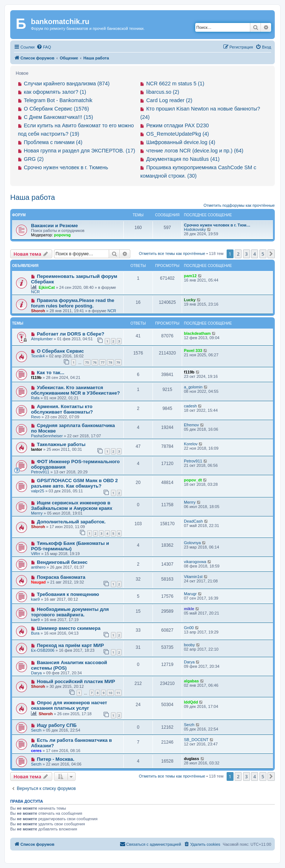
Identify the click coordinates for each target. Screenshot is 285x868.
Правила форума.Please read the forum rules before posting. (73, 303)
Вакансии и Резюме (54, 226)
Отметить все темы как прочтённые (172, 253)
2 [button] (238, 254)
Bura (35, 633)
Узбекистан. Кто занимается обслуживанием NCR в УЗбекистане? (76, 390)
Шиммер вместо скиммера (69, 628)
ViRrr (36, 554)
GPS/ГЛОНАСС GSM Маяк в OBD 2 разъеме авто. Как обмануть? (74, 483)
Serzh (36, 730)
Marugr (190, 594)
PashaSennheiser (47, 436)
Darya (36, 673)
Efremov (191, 425)
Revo (36, 417)
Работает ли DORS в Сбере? (71, 334)
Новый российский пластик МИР (76, 681)
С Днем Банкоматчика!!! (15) (58, 117)
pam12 (190, 276)
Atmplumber (42, 339)
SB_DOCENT (196, 740)
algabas (191, 681)
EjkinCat (47, 287)
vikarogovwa (195, 562)
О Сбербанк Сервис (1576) (56, 109)
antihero (38, 567)
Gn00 (189, 628)
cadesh (190, 406)
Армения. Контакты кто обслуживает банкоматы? (62, 409)
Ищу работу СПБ (57, 725)
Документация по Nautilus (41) (183, 159)
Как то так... (51, 373)
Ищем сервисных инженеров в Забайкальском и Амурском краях (72, 505)
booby (189, 645)
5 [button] (263, 254)
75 (87, 362)
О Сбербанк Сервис (60, 351)
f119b (36, 377)
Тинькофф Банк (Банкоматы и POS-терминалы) (70, 546)
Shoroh (38, 311)
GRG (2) (34, 159)
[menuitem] (44, 47)
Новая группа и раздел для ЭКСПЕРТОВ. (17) (79, 151)
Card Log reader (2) (169, 100)
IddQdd (191, 702)
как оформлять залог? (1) (55, 92)
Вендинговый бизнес (62, 562)
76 (95, 362)
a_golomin (193, 387)
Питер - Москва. (56, 759)
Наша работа (33, 197)
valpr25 (38, 491)
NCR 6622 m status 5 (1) (175, 84)
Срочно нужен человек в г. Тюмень (66, 167)
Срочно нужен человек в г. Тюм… (217, 225)
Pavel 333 (193, 350)
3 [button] (247, 254)
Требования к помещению (68, 594)
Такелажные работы (61, 444)
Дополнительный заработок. (71, 522)
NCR (35, 292)
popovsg (62, 235)
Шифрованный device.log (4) (181, 142)
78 (110, 362)
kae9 (35, 599)
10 (110, 693)
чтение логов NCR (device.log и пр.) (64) (195, 151)
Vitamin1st (193, 577)
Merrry (37, 513)
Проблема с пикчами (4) (53, 142)
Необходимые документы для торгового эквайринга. (70, 612)
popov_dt (193, 480)
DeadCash (193, 521)
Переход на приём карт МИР (70, 645)
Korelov (191, 444)
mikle (189, 609)
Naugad (38, 582)
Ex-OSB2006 (43, 650)
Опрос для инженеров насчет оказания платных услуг (69, 705)
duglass (192, 759)
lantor (37, 449)
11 (118, 693)
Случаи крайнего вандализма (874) (67, 84)
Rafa (35, 398)
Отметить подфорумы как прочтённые (239, 205)
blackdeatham (197, 333)
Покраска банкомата (61, 577)
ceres (36, 751)
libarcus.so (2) (163, 92)
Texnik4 (38, 356)
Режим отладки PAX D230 (178, 125)
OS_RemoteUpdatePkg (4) (178, 134)
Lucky (190, 300)
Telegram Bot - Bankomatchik (58, 100)
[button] (271, 254)
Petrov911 (40, 472)
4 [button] (255, 254)
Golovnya (192, 543)
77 (103, 362)
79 (118, 362)
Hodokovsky (195, 229)
